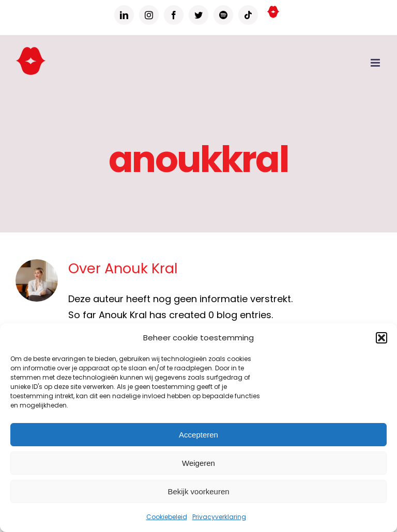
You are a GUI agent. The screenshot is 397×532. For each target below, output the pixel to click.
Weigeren (198, 463)
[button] (381, 338)
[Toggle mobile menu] (376, 63)
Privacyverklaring (219, 517)
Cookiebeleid (167, 517)
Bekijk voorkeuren (198, 491)
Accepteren (198, 435)
